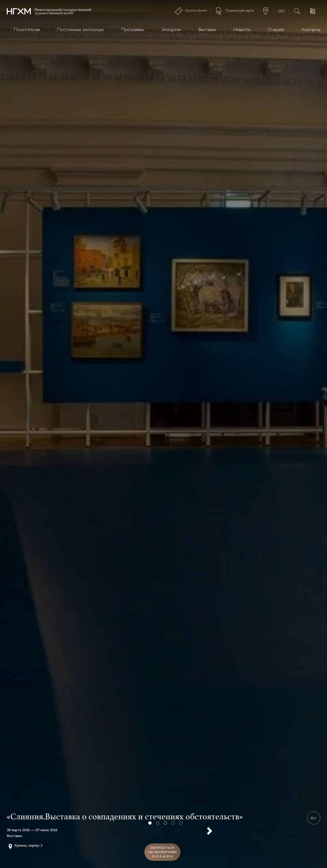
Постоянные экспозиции (80, 30)
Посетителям (27, 30)
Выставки (207, 30)
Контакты (311, 30)
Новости (242, 30)
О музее (276, 30)
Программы (133, 30)
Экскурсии (171, 30)
